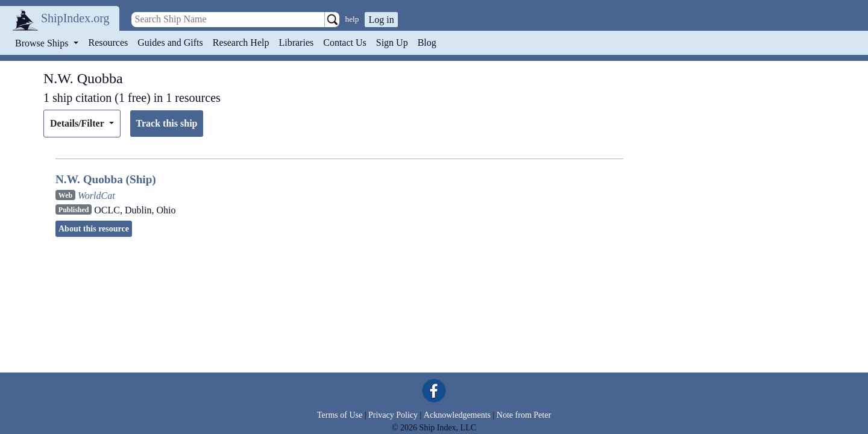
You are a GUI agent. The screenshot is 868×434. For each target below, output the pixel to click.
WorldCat (96, 196)
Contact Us (345, 42)
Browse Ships (43, 43)
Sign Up (392, 42)
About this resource (94, 229)
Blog (427, 42)
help (352, 19)
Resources (108, 42)
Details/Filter (78, 123)
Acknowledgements (457, 415)
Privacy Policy (393, 415)
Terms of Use (340, 415)
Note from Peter (524, 415)
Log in (381, 20)
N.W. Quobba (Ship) (106, 179)
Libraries (296, 42)
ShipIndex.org (75, 18)
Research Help (241, 42)
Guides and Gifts (170, 42)
